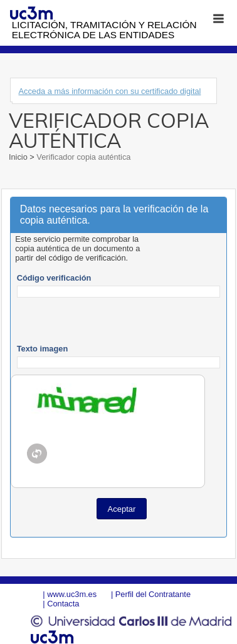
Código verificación (54, 278)
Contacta (63, 604)
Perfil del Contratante (153, 594)
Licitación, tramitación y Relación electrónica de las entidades (104, 30)
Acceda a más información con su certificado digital (109, 91)
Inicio (19, 157)
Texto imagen (43, 349)
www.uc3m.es (72, 594)
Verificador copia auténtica (83, 157)
